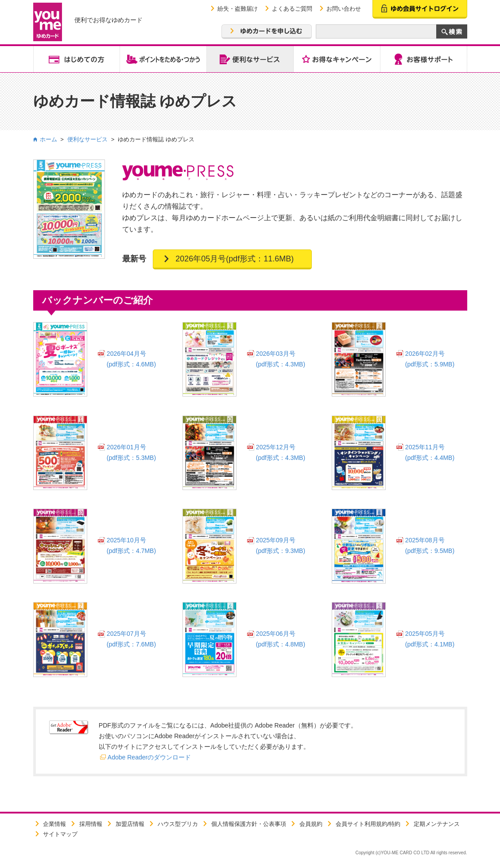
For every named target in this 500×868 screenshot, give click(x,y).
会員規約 (311, 824)
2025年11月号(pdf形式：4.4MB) (430, 452)
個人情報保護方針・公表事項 (249, 824)
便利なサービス (87, 139)
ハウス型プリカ (178, 824)
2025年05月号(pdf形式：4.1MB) (430, 639)
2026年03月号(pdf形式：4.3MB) (281, 359)
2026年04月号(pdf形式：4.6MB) (131, 359)
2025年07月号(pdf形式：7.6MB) (131, 639)
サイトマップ (60, 834)
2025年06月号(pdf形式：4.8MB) (281, 639)
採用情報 (91, 824)
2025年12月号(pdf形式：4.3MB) (281, 452)
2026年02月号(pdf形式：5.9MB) (430, 359)
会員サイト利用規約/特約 (368, 824)
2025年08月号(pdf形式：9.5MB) (430, 545)
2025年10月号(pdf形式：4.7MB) (131, 545)
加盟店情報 (130, 824)
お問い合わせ (344, 9)
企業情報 (54, 824)
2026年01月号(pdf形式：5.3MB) (131, 452)
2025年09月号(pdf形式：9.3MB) (281, 545)
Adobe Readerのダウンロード (149, 757)
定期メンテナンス (437, 824)
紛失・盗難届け (238, 9)
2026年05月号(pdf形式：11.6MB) (234, 259)
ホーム (48, 139)
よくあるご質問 (292, 9)
